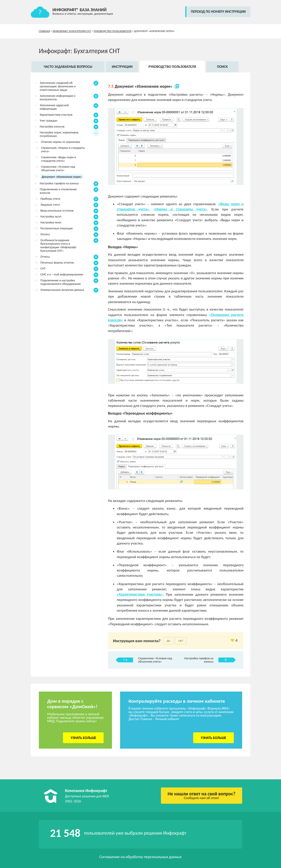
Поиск (222, 67)
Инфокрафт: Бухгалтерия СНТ (72, 31)
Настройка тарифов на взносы (199, 660)
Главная (44, 31)
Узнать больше (83, 738)
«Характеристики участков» (140, 594)
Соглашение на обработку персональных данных (141, 857)
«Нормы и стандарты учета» (180, 209)
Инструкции (122, 67)
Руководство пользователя (113, 31)
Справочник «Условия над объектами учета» (155, 660)
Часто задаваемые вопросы (68, 67)
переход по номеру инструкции (218, 12)
